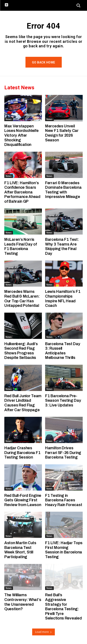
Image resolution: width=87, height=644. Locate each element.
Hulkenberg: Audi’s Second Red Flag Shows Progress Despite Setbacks (21, 351)
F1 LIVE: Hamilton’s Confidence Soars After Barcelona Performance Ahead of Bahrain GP (22, 192)
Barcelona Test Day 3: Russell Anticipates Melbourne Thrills (63, 351)
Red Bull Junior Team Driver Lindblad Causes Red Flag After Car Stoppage (23, 403)
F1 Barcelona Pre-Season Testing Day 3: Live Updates (63, 401)
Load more (43, 632)
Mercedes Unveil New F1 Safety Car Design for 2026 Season (62, 133)
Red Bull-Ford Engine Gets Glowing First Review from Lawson (23, 500)
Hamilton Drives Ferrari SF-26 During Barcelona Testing (63, 453)
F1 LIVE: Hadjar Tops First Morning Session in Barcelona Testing (64, 550)
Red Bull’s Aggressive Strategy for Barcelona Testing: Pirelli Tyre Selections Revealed (63, 607)
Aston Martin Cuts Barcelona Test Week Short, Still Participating (20, 550)
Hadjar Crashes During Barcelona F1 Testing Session (22, 453)
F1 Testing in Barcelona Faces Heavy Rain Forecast (64, 500)
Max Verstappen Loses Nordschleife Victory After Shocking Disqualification (21, 135)
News (9, 119)
